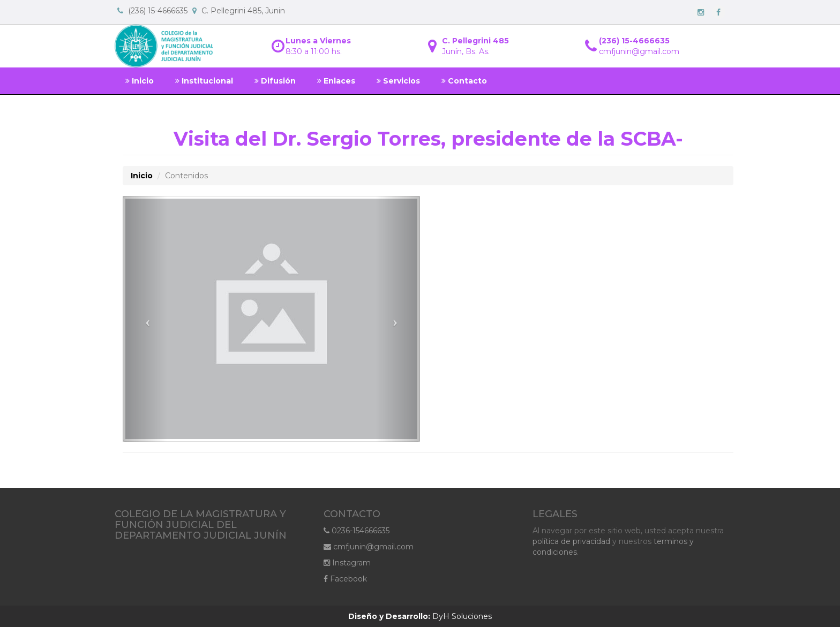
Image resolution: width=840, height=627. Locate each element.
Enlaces (336, 81)
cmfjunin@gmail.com (369, 547)
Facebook (345, 579)
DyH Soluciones (420, 616)
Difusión (275, 81)
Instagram (347, 563)
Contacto (464, 81)
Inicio (140, 81)
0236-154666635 (357, 531)
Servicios (398, 81)
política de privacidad (571, 541)
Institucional (204, 81)
